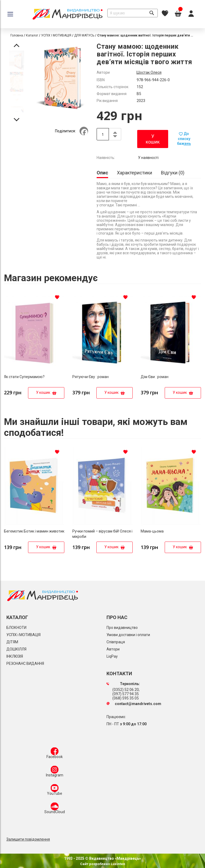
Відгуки (173, 173)
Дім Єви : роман (155, 377)
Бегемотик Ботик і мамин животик (34, 531)
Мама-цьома (152, 531)
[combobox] (133, 13)
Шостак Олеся (149, 72)
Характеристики (135, 173)
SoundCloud (55, 809)
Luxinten (118, 864)
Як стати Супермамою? (24, 377)
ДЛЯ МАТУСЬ (84, 35)
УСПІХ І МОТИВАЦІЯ (56, 35)
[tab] (102, 173)
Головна (17, 35)
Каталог (32, 35)
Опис (102, 173)
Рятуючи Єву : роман (90, 377)
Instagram (55, 772)
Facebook (55, 754)
